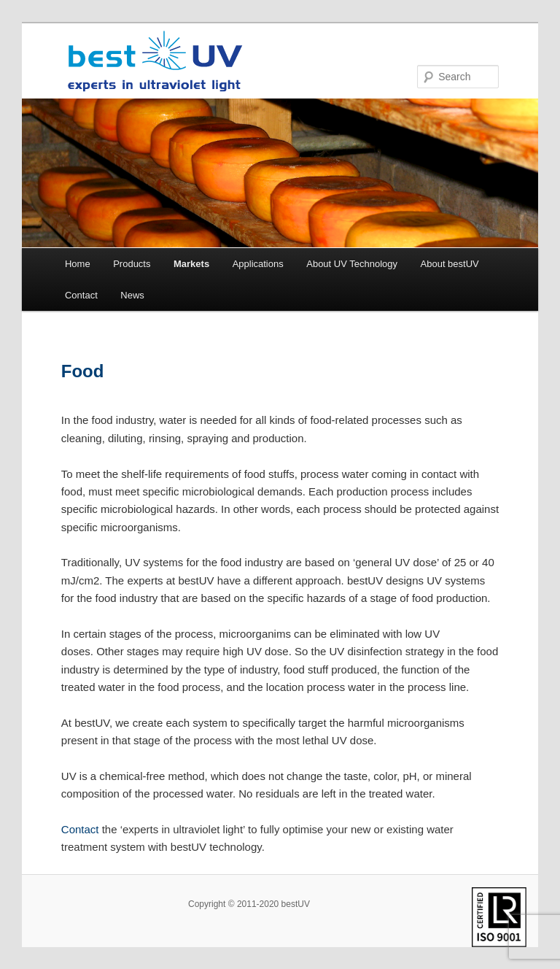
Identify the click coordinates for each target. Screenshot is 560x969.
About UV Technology (352, 264)
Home (78, 264)
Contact (81, 295)
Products (132, 264)
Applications (258, 264)
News (132, 295)
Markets (191, 264)
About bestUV (450, 264)
